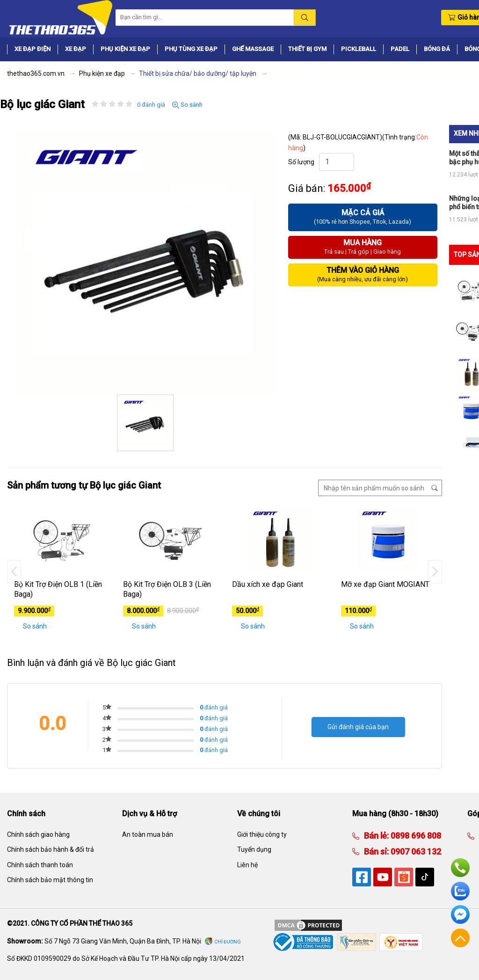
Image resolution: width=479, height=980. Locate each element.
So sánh (187, 105)
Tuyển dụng (254, 849)
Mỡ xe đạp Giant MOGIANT (385, 584)
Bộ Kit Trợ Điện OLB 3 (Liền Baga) (167, 589)
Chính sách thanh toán (40, 865)
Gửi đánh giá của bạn (358, 727)
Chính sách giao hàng (38, 834)
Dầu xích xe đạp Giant (268, 584)
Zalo (460, 891)
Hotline (460, 868)
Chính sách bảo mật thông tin (50, 880)
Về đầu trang (460, 938)
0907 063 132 (415, 852)
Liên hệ (247, 865)
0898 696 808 (415, 836)
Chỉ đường (228, 942)
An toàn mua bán (148, 834)
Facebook (460, 914)
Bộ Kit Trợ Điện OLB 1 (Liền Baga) (58, 589)
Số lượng (301, 162)
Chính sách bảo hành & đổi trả (51, 849)
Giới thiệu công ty (262, 834)
